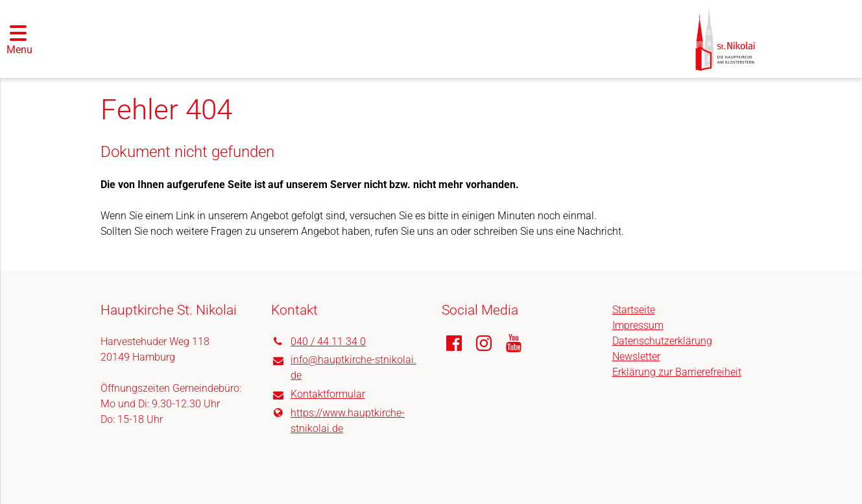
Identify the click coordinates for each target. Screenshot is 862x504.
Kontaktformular (318, 395)
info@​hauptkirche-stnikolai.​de (344, 368)
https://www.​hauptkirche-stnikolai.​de (338, 421)
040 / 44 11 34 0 (318, 342)
